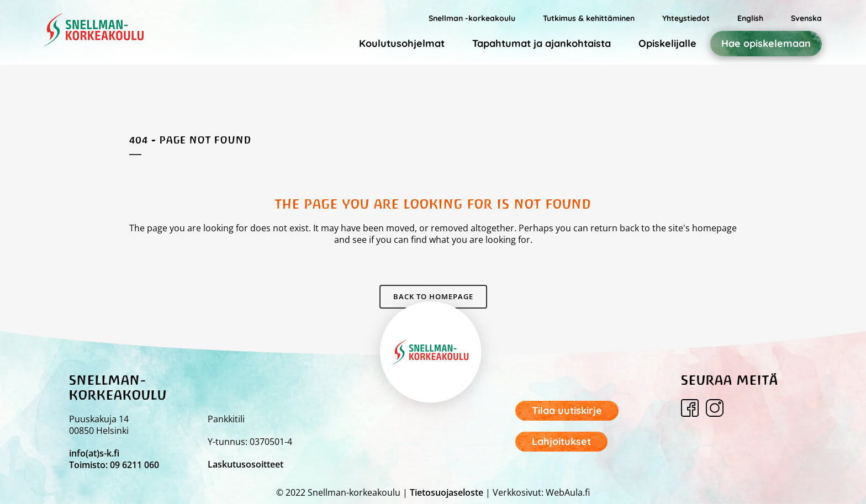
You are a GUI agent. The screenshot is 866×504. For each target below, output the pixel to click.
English (750, 18)
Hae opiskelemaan (766, 44)
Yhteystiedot (686, 18)
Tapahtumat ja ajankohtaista (542, 43)
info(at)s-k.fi (94, 453)
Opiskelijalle (667, 43)
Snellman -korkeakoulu (472, 18)
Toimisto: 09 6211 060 (114, 465)
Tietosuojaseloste (447, 492)
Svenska (806, 18)
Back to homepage (433, 296)
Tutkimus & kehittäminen (589, 18)
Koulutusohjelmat (402, 43)
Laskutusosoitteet (245, 464)
